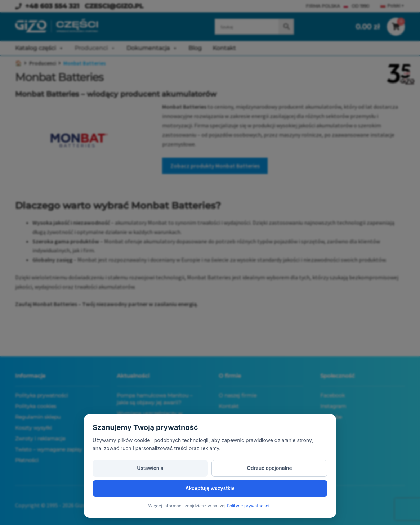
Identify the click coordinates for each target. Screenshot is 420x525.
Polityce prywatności (249, 506)
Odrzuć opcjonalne (210, 487)
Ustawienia (130, 487)
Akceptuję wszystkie (290, 487)
